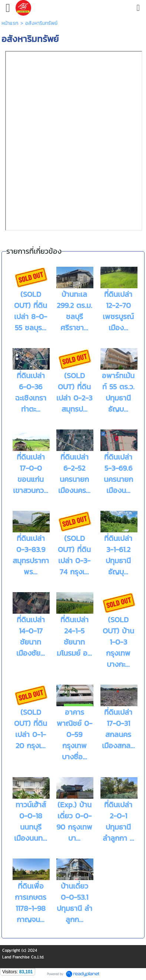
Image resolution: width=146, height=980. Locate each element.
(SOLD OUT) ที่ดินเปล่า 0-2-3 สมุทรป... (74, 392)
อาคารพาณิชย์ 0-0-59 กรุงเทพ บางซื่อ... (74, 734)
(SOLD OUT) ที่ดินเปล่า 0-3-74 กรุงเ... (74, 555)
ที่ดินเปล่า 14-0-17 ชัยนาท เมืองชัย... (31, 636)
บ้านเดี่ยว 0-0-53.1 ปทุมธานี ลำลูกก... (74, 903)
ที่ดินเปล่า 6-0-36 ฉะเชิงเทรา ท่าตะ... (31, 392)
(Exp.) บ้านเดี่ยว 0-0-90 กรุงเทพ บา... (74, 821)
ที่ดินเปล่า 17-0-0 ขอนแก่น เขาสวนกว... (31, 474)
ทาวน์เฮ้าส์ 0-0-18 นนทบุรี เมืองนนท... (31, 821)
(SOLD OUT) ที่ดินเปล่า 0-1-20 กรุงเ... (31, 729)
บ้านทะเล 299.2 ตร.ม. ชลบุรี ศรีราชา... (74, 311)
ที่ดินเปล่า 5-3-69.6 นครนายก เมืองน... (118, 474)
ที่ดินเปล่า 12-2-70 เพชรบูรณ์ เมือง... (118, 311)
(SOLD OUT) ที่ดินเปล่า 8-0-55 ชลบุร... (31, 311)
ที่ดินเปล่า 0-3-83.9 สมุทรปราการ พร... (33, 555)
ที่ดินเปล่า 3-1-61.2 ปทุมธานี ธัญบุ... (118, 555)
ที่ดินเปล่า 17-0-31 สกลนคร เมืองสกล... (118, 729)
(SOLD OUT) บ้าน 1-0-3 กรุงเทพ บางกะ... (118, 642)
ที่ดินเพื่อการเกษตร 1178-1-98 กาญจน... (31, 903)
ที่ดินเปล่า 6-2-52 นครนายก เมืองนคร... (74, 474)
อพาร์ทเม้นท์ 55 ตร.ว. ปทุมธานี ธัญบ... (118, 392)
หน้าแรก (10, 23)
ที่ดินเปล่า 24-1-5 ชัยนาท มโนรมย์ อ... (74, 636)
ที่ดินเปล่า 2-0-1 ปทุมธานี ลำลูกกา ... (118, 821)
